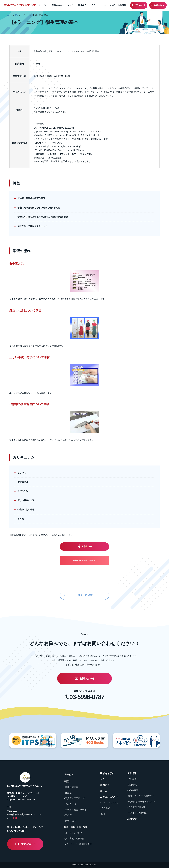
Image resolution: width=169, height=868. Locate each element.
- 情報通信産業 (71, 787)
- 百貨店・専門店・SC (75, 798)
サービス (42, 5)
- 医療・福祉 (70, 821)
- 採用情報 (132, 785)
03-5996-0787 (87, 697)
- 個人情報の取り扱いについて (141, 802)
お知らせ (132, 819)
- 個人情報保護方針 (136, 807)
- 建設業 (68, 793)
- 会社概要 (132, 779)
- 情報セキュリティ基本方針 (140, 796)
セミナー (71, 5)
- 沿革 (103, 814)
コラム (92, 5)
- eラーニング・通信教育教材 (78, 844)
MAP (15, 818)
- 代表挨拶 (105, 808)
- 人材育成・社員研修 (74, 839)
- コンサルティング (73, 833)
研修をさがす (58, 5)
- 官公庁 (68, 815)
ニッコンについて (107, 5)
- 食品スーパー (71, 804)
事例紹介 (82, 5)
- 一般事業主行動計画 (137, 813)
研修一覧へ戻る (86, 595)
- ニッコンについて (109, 803)
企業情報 (122, 5)
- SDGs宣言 (133, 790)
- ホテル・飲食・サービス (76, 810)
